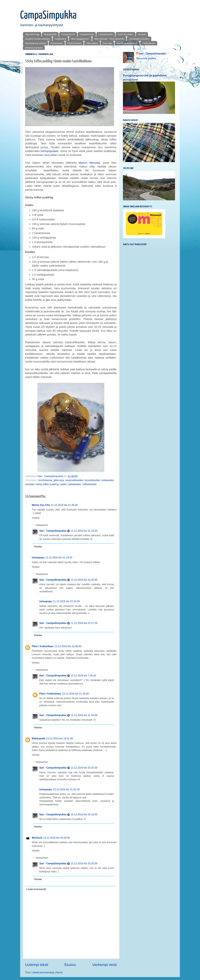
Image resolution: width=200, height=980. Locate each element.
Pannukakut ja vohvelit (35, 43)
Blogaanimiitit (50, 34)
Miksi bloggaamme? (80, 39)
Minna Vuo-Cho (41, 505)
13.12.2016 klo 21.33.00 (84, 715)
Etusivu (70, 965)
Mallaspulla (39, 738)
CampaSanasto (106, 34)
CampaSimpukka (48, 16)
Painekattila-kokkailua (139, 39)
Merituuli (37, 838)
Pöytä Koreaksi (75, 43)
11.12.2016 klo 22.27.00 (84, 623)
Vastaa (36, 518)
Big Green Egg (32, 34)
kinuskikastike (92, 480)
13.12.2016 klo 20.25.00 (84, 768)
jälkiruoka (59, 480)
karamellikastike (74, 480)
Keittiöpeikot (60, 39)
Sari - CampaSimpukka (53, 531)
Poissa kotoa (57, 43)
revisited (30, 484)
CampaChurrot (68, 34)
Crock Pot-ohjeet (125, 34)
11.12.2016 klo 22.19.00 (84, 531)
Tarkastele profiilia (146, 58)
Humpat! (142, 34)
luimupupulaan (50, 151)
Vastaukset (42, 525)
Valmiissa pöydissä (34, 48)
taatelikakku (75, 484)
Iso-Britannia (45, 480)
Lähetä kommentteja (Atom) (47, 972)
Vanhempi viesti (104, 965)
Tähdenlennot (149, 43)
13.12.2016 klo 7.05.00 (83, 676)
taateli (63, 484)
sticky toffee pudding (47, 484)
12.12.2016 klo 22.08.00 (68, 646)
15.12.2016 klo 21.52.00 (66, 789)
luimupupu (38, 558)
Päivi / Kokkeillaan (43, 646)
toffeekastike (90, 484)
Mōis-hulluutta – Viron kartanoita (109, 39)
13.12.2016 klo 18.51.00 (60, 738)
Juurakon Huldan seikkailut (37, 39)
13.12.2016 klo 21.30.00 (75, 694)
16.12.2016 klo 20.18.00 (84, 814)
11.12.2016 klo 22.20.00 (84, 580)
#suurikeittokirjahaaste (127, 43)
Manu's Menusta (89, 163)
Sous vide (107, 43)
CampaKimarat (87, 34)
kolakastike (108, 480)
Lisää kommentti (36, 889)
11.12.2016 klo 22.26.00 (66, 601)
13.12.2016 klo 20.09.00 (56, 838)
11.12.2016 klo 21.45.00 (64, 505)
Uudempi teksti (37, 965)
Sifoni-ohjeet (92, 43)
